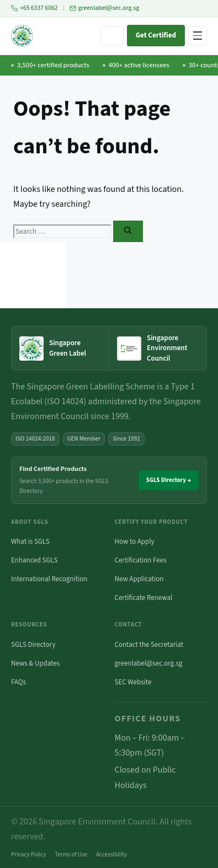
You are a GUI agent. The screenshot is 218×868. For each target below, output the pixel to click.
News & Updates (35, 663)
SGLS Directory (33, 645)
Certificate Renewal (144, 598)
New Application (139, 579)
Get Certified (156, 35)
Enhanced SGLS (34, 560)
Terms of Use (71, 854)
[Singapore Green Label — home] (60, 349)
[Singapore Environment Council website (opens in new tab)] (158, 348)
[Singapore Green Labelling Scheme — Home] (22, 36)
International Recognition (49, 579)
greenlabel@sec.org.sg (105, 8)
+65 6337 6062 (34, 8)
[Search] (128, 231)
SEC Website (133, 682)
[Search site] (112, 36)
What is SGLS (30, 542)
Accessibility (111, 854)
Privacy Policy (28, 854)
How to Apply (135, 542)
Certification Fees (141, 560)
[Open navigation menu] (198, 36)
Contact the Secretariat (149, 645)
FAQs (18, 682)
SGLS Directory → (169, 480)
